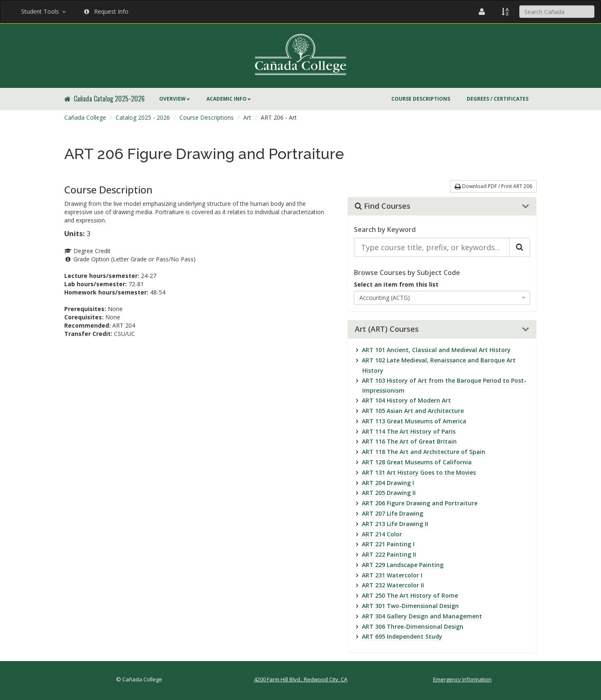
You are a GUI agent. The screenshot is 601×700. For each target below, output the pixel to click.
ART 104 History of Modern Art (406, 400)
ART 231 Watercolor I (392, 575)
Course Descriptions (421, 99)
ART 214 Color (382, 534)
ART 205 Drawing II (389, 493)
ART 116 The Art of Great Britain (409, 441)
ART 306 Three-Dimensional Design (413, 626)
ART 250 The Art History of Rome (410, 595)
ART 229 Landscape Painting (403, 565)
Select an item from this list (396, 284)
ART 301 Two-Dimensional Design (410, 606)
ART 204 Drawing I (388, 483)
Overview (174, 99)
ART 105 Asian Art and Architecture (413, 411)
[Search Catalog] (520, 247)
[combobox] (442, 298)
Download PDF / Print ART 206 (493, 186)
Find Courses (383, 206)
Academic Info (229, 99)
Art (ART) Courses (387, 329)
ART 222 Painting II (389, 554)
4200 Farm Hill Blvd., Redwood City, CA (301, 679)
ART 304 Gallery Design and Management (422, 616)
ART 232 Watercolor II (393, 585)
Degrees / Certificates (498, 99)
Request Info (106, 11)
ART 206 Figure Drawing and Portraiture (420, 503)
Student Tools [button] (44, 11)
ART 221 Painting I (388, 544)
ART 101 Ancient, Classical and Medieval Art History (436, 350)
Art (247, 117)
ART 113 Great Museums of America (414, 421)
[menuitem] (174, 99)
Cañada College (85, 117)
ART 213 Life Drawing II (395, 524)
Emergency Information (462, 679)
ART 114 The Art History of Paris (409, 431)
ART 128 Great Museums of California (417, 462)
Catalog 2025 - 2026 (143, 117)
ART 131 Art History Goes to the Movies (419, 472)
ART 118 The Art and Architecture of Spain (424, 452)
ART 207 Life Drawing (393, 513)
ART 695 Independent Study (402, 636)
